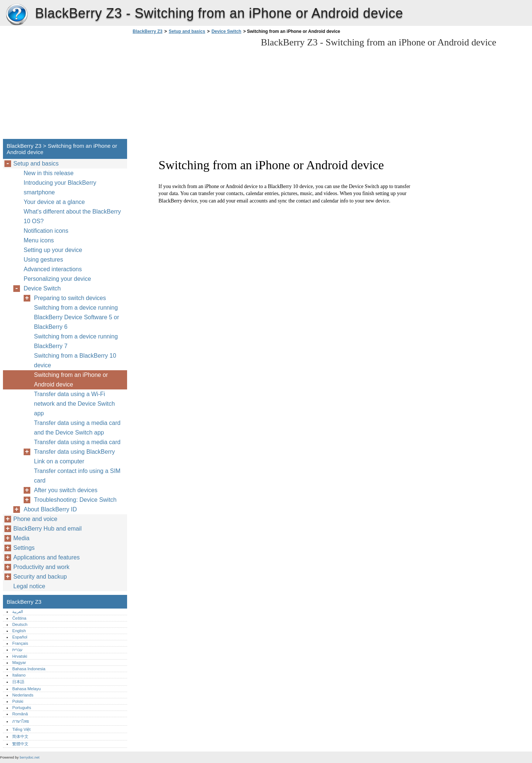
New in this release (49, 173)
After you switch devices (66, 490)
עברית (17, 650)
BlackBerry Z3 (17, 15)
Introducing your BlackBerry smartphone (60, 188)
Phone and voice (35, 519)
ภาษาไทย (21, 721)
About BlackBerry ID (50, 509)
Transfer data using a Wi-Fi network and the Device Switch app (74, 404)
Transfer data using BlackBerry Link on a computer (74, 457)
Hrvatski (20, 656)
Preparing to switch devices (70, 298)
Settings (24, 548)
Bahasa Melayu (26, 689)
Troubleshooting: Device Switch (75, 500)
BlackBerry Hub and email (47, 529)
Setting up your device (53, 250)
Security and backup (40, 577)
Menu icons (39, 240)
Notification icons (46, 231)
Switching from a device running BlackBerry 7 (76, 341)
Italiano (19, 675)
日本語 (18, 682)
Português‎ (22, 708)
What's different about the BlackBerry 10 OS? (72, 216)
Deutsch (20, 624)
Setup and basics (187, 31)
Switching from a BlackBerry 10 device (75, 360)
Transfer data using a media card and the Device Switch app (77, 428)
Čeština (19, 618)
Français (20, 643)
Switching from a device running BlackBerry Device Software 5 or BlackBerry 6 (76, 317)
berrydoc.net (29, 757)
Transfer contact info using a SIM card (77, 476)
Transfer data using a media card (77, 442)
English (19, 631)
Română (20, 714)
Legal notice (29, 586)
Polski (18, 701)
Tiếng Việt (21, 729)
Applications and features (47, 557)
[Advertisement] (193, 89)
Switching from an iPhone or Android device (71, 380)
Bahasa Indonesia (29, 669)
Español (20, 637)
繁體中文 (20, 744)
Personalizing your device (57, 279)
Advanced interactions (53, 269)
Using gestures (43, 260)
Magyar (19, 662)
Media (21, 538)
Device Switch (226, 31)
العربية (18, 612)
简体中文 (20, 736)
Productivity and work (41, 567)
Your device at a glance (54, 202)
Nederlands (23, 695)
